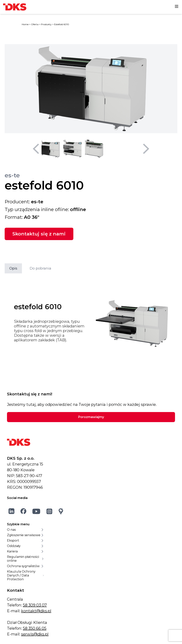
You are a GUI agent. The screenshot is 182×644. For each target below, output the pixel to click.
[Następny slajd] (146, 149)
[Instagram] (49, 511)
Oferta (35, 24)
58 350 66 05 (35, 628)
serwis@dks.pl (35, 634)
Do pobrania (40, 268)
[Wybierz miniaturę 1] (51, 149)
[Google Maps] (61, 511)
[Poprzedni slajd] (36, 149)
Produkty (46, 24)
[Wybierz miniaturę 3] (94, 149)
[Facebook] (23, 511)
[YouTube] (36, 511)
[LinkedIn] (12, 511)
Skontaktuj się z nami (39, 234)
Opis (13, 268)
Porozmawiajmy (91, 417)
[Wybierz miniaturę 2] (72, 149)
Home (25, 24)
